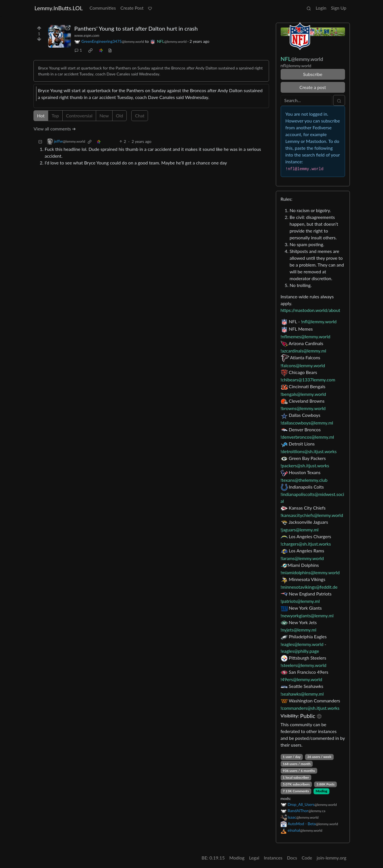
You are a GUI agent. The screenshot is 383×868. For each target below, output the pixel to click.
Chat (140, 116)
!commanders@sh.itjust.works (310, 708)
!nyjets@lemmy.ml (299, 630)
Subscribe (313, 74)
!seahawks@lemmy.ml (302, 694)
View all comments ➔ (55, 129)
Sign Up (338, 8)
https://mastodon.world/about (311, 310)
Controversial (79, 116)
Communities (103, 8)
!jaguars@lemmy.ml (300, 530)
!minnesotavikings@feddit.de (309, 587)
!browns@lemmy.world (303, 408)
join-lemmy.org (331, 858)
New (104, 116)
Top (55, 116)
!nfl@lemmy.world (319, 321)
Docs (292, 858)
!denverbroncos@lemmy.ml (307, 437)
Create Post (132, 8)
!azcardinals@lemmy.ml (303, 351)
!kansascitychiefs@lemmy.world (312, 515)
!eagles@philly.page (300, 651)
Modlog (321, 791)
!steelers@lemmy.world (304, 665)
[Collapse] (40, 141)
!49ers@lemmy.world (301, 679)
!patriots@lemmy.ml (300, 601)
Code (307, 858)
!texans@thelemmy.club (304, 480)
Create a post (313, 87)
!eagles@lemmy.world (302, 644)
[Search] (306, 100)
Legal (254, 858)
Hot (41, 116)
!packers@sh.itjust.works (305, 465)
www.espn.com (87, 35)
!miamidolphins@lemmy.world (310, 572)
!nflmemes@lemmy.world (306, 336)
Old (119, 116)
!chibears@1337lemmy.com (308, 380)
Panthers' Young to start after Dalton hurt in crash (136, 28)
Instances (273, 858)
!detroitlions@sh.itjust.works (309, 451)
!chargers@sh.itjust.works (306, 544)
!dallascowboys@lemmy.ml (307, 423)
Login (321, 8)
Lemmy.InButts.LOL (59, 8)
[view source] (110, 50)
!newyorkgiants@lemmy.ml (307, 615)
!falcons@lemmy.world (303, 365)
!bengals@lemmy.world (303, 394)
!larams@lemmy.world (302, 558)
